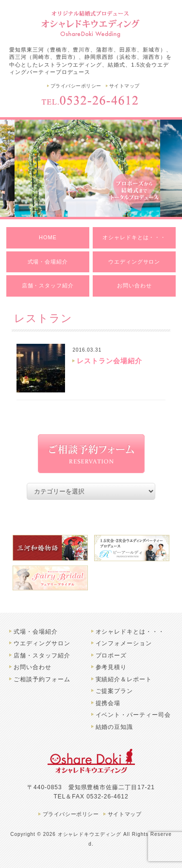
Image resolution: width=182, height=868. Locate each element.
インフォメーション (124, 643)
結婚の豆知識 (115, 727)
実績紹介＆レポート (124, 679)
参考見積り (111, 667)
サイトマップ (124, 86)
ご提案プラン (115, 691)
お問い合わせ (134, 285)
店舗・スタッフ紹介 (48, 285)
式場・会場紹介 (48, 262)
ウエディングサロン (134, 262)
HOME (48, 237)
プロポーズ (111, 655)
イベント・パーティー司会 (133, 715)
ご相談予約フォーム (42, 679)
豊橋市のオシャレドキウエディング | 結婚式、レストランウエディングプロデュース (91, 23)
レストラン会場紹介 (109, 361)
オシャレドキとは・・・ (134, 237)
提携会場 (108, 703)
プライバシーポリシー (76, 86)
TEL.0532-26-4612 (91, 100)
